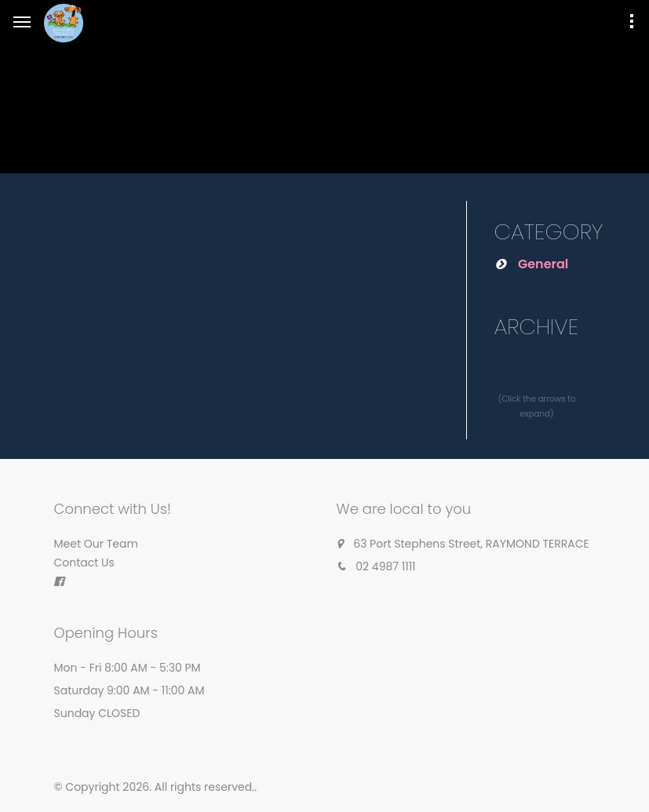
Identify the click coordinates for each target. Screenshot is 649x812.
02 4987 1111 (385, 566)
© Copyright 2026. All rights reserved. (155, 787)
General (543, 264)
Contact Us (84, 563)
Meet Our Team (96, 544)
